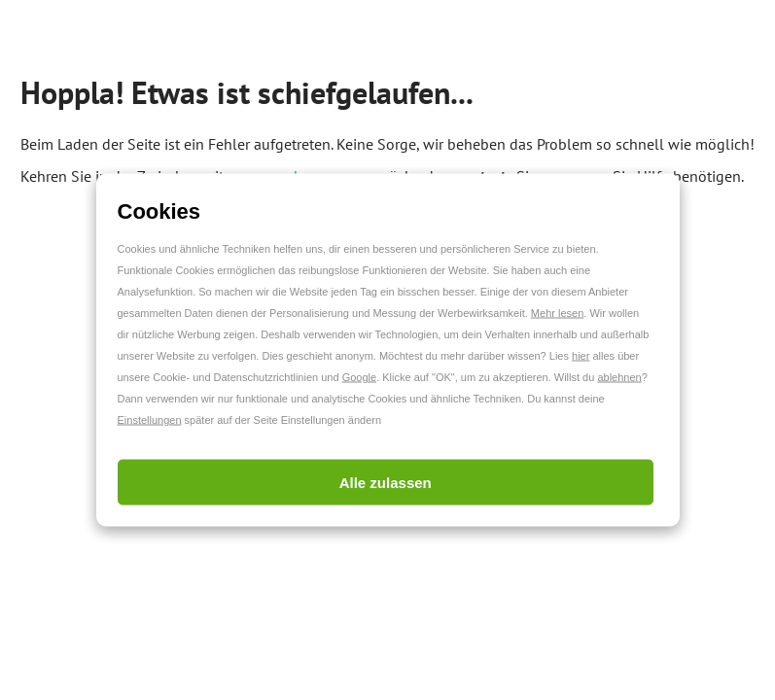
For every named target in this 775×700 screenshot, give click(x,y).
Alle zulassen (386, 483)
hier (581, 356)
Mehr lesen (557, 313)
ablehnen (619, 377)
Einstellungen (150, 420)
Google (359, 377)
